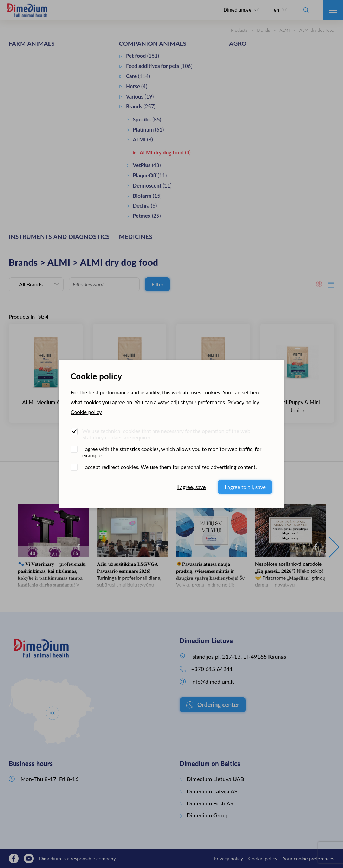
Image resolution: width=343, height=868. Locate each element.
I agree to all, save (245, 487)
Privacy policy (243, 402)
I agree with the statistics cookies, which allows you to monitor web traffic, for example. (172, 452)
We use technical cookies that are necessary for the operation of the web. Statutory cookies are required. (167, 434)
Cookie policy (86, 412)
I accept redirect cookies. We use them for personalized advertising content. (170, 467)
